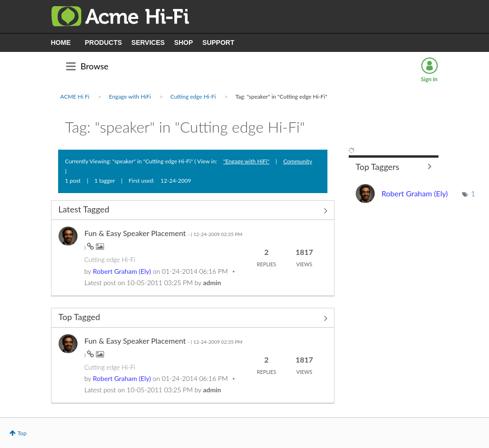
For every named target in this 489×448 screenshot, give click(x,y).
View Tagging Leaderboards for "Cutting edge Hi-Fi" (394, 166)
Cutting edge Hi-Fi (193, 97)
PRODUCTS (104, 42)
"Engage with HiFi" (246, 161)
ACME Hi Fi (75, 97)
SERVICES (148, 42)
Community (297, 161)
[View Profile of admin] (212, 283)
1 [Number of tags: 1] (473, 193)
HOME (61, 42)
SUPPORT (218, 42)
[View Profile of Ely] (122, 271)
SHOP (184, 42)
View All (193, 211)
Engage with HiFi (130, 97)
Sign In (429, 79)
